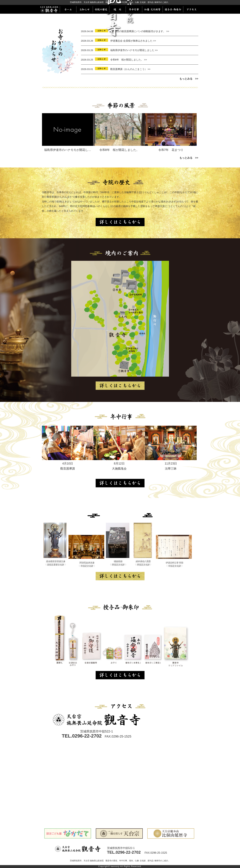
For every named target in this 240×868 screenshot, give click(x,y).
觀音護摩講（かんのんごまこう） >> (130, 69)
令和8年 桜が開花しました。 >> (129, 60)
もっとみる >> (189, 79)
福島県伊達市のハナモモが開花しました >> (134, 50)
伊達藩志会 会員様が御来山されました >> (133, 41)
